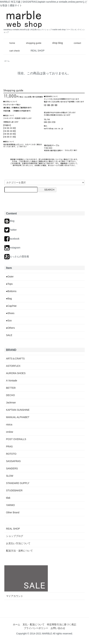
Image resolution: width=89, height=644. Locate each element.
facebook (12, 239)
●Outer (10, 277)
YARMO (10, 505)
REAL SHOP (38, 51)
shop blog (55, 43)
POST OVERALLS (16, 439)
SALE (9, 335)
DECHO (11, 395)
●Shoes (10, 313)
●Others (10, 328)
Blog (9, 221)
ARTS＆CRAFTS (15, 359)
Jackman (11, 403)
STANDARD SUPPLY (18, 483)
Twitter (11, 230)
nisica (9, 425)
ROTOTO (11, 454)
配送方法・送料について (19, 551)
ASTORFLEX (13, 366)
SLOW (10, 476)
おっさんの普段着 (17, 256)
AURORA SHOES (16, 373)
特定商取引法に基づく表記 (62, 624)
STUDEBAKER (14, 490)
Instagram (12, 248)
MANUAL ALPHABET (18, 417)
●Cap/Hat (11, 306)
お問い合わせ (58, 628)
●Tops (9, 284)
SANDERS (12, 468)
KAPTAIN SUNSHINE (18, 410)
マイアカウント (15, 596)
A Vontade (12, 381)
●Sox (9, 321)
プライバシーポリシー (36, 628)
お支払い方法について (18, 543)
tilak (8, 498)
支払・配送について (34, 624)
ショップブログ (15, 536)
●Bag (9, 299)
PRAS (9, 446)
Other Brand (13, 512)
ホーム (17, 624)
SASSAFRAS (13, 461)
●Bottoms (11, 291)
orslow (10, 432)
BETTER (11, 388)
